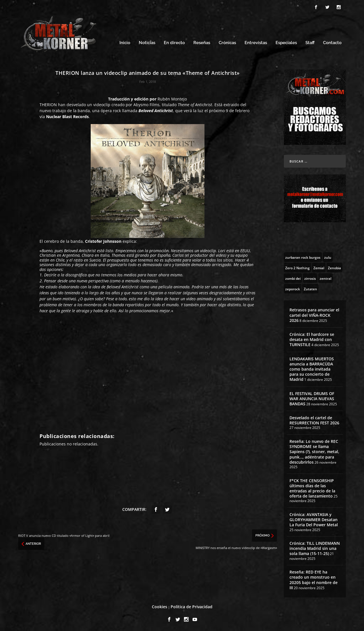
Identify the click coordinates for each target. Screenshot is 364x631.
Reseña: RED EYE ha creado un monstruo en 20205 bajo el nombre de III (314, 579)
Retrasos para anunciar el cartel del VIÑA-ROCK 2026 (314, 314)
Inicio (125, 42)
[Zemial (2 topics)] (319, 267)
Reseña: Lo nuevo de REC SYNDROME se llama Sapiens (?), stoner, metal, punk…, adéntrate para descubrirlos (314, 451)
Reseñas (202, 42)
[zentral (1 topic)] (325, 277)
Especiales (286, 42)
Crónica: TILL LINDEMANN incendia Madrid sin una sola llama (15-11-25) (315, 547)
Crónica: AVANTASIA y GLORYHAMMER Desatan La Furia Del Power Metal (314, 519)
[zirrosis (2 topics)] (310, 277)
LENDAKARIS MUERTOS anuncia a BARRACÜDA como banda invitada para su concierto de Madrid (312, 368)
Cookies (160, 606)
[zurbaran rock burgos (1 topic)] (303, 256)
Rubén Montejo (172, 98)
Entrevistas (256, 42)
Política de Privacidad (192, 606)
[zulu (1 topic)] (328, 256)
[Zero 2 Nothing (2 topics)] (297, 267)
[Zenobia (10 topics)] (334, 267)
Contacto (332, 42)
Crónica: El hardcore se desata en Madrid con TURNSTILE (312, 339)
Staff (310, 42)
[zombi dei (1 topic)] (293, 277)
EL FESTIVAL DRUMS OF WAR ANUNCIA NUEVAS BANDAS (312, 398)
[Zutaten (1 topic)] (310, 288)
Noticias (147, 42)
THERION (48, 104)
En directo (174, 42)
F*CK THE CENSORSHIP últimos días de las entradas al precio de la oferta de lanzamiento (312, 488)
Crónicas (227, 42)
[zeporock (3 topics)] (293, 288)
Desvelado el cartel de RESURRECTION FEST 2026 (314, 419)
